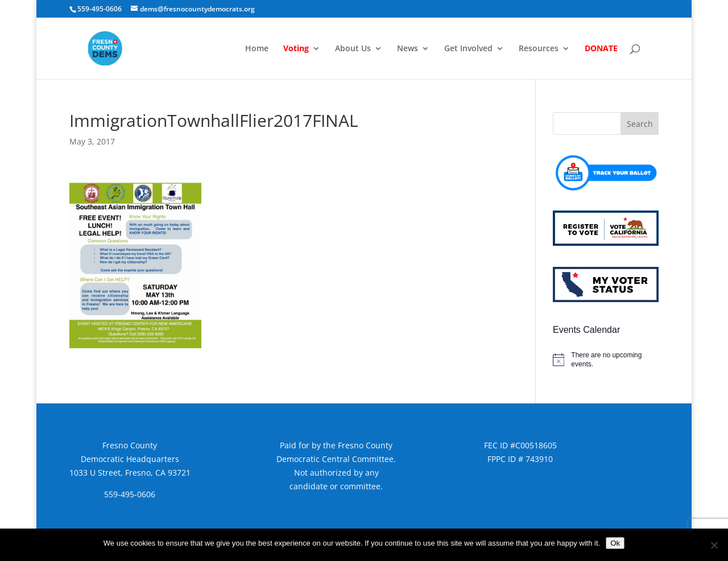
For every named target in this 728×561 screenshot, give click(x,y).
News (408, 49)
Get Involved (468, 49)
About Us (353, 49)
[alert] (606, 360)
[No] (714, 545)
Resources (539, 49)
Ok (615, 543)
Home (257, 49)
